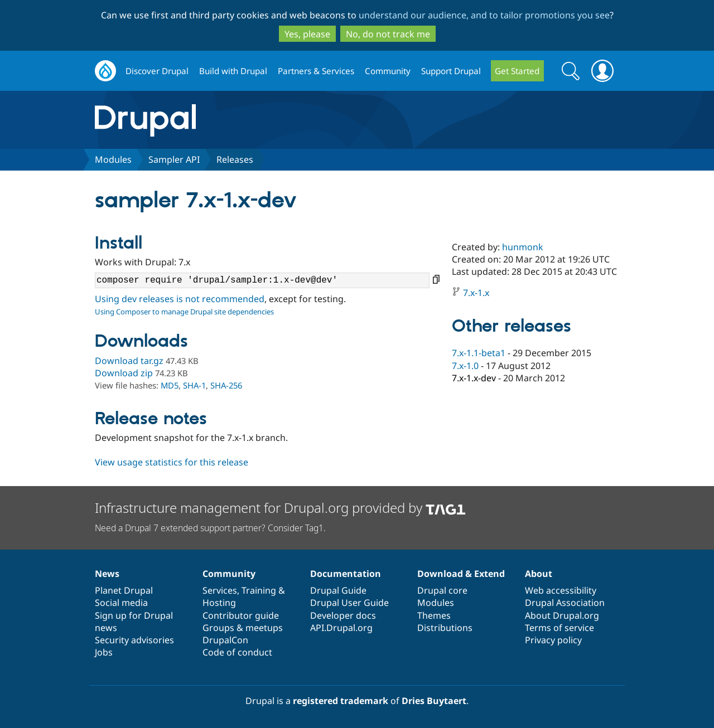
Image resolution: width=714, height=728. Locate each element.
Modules (113, 159)
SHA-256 (226, 385)
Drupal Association (565, 603)
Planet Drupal (124, 590)
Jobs (104, 652)
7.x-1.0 (465, 366)
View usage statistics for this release (172, 462)
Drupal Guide (338, 590)
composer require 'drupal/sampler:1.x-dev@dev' (262, 280)
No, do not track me (388, 34)
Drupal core (442, 590)
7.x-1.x (476, 293)
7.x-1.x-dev (474, 378)
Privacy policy (553, 640)
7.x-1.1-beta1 (479, 353)
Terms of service (559, 628)
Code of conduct (237, 652)
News (107, 574)
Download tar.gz (129, 361)
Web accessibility (561, 590)
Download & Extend (461, 574)
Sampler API (174, 159)
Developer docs (343, 615)
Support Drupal (451, 71)
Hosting (219, 603)
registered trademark (341, 701)
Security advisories (134, 640)
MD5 (170, 385)
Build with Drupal (233, 71)
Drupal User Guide (349, 603)
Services (220, 590)
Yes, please (307, 34)
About (539, 574)
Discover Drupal (157, 71)
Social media (121, 603)
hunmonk (523, 247)
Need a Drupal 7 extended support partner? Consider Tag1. (210, 528)
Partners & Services (316, 71)
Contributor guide (241, 615)
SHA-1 (194, 385)
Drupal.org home (105, 71)
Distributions (445, 628)
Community (388, 71)
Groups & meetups (243, 628)
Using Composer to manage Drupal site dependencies (184, 312)
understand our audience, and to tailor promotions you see (484, 15)
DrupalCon (225, 640)
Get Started (517, 71)
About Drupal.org (562, 615)
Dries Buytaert (434, 701)
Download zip (124, 373)
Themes (434, 615)
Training (259, 590)
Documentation (346, 574)
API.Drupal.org (341, 628)
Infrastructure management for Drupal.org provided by (280, 508)
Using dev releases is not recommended (180, 299)
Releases (235, 159)
